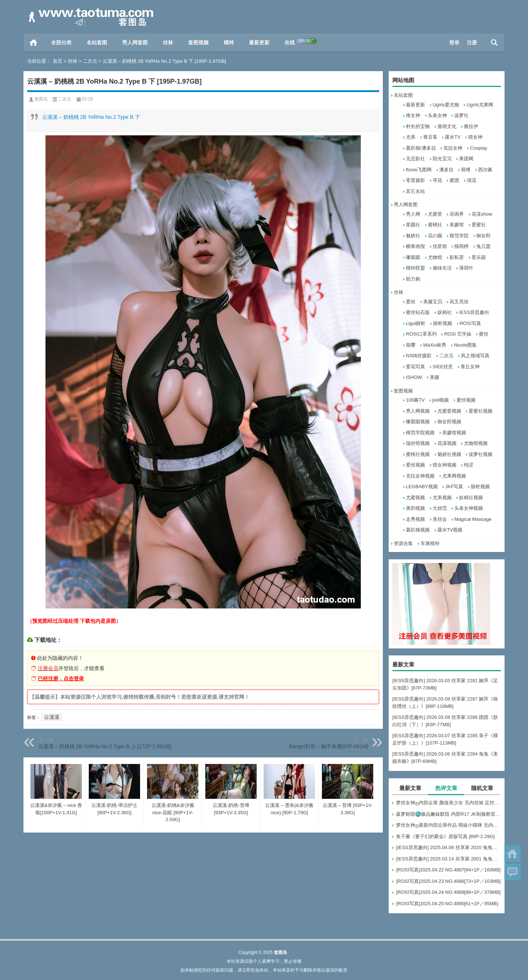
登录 (454, 43)
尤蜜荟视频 (449, 411)
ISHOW (414, 377)
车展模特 (430, 543)
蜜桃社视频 (418, 454)
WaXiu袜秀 (435, 345)
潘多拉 (446, 170)
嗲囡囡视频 (418, 422)
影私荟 (457, 257)
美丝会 (440, 519)
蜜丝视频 (466, 400)
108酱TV (415, 400)
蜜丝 (484, 334)
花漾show (482, 214)
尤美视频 (442, 498)
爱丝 (411, 302)
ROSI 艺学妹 (458, 334)
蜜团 (454, 180)
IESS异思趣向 (474, 312)
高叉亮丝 (459, 302)
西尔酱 (485, 170)
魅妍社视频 (449, 454)
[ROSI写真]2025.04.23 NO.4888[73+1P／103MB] (448, 881)
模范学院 (459, 236)
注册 (472, 43)
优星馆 (440, 246)
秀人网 (413, 214)
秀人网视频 (418, 411)
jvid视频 (441, 400)
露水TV (453, 137)
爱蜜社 (479, 225)
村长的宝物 (418, 126)
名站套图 (97, 43)
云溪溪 (52, 717)
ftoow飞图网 (419, 170)
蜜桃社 (435, 225)
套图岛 (41, 99)
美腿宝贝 (433, 302)
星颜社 (413, 225)
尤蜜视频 (415, 498)
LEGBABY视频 (422, 487)
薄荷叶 (466, 268)
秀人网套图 (135, 43)
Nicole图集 (465, 345)
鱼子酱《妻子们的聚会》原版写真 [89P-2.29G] (445, 836)
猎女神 (475, 137)
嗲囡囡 (413, 257)
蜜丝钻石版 (418, 312)
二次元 (90, 61)
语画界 (457, 214)
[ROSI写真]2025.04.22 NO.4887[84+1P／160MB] (448, 870)
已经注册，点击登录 (61, 679)
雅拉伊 (471, 126)
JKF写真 (454, 487)
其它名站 (415, 191)
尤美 (411, 137)
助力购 (413, 279)
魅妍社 (413, 236)
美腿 (434, 377)
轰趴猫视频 (418, 530)
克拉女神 (453, 148)
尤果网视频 (454, 476)
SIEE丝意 (443, 367)
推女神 (413, 115)
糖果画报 (415, 246)
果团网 (466, 159)
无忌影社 (415, 159)
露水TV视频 (450, 530)
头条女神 (437, 115)
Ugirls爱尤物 (446, 105)
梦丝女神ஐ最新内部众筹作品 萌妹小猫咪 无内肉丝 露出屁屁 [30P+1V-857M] (448, 825)
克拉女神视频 (420, 476)
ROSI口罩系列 (421, 334)
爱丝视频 (415, 465)
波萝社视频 (481, 454)
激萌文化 (447, 126)
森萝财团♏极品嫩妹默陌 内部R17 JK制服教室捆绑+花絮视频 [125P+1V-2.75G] (448, 814)
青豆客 (430, 137)
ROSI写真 (470, 323)
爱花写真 (415, 367)
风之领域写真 (475, 356)
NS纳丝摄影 (419, 356)
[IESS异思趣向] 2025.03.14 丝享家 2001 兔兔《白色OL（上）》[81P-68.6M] (448, 859)
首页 (34, 43)
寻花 (437, 180)
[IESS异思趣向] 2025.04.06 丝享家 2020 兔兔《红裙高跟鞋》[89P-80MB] (448, 847)
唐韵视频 (415, 508)
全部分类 (61, 43)
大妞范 (440, 508)
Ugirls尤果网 (480, 105)
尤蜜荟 (435, 214)
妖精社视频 (471, 498)
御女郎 (483, 236)
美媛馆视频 (454, 433)
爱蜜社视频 (481, 411)
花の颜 (435, 236)
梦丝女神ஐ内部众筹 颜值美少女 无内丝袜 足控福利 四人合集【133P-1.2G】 (448, 803)
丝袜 (168, 43)
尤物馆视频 (476, 443)
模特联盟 (415, 268)
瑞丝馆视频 (418, 443)
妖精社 (445, 312)
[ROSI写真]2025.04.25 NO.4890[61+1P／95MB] (447, 904)
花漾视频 (447, 443)
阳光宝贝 (442, 159)
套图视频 (198, 43)
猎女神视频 (445, 465)
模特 (229, 43)
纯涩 (469, 465)
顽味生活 (442, 268)
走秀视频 (415, 519)
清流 (472, 180)
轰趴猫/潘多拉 (421, 148)
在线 (301, 42)
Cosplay (479, 148)
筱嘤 (411, 345)
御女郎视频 (449, 422)
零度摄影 (415, 180)
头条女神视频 (469, 508)
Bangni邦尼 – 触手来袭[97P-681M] (329, 746)
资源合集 (403, 543)
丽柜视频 (443, 323)
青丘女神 (470, 367)
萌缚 (466, 170)
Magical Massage (473, 519)
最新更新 (259, 43)
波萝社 (461, 115)
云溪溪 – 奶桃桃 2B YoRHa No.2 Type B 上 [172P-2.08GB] (105, 746)
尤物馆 (435, 257)
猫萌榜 (461, 246)
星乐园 (479, 257)
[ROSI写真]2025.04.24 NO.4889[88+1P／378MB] (448, 892)
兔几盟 (483, 246)
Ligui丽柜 (416, 323)
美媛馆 (457, 225)
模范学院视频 (420, 433)
